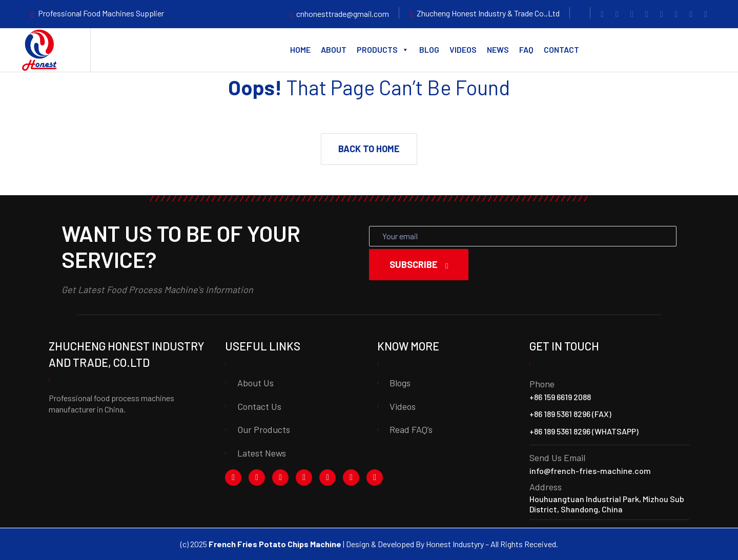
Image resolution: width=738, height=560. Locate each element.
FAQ (526, 49)
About (334, 49)
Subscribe (419, 264)
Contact (561, 49)
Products (383, 50)
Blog (429, 49)
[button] (369, 149)
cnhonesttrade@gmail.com (343, 14)
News (498, 49)
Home (300, 49)
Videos (463, 49)
